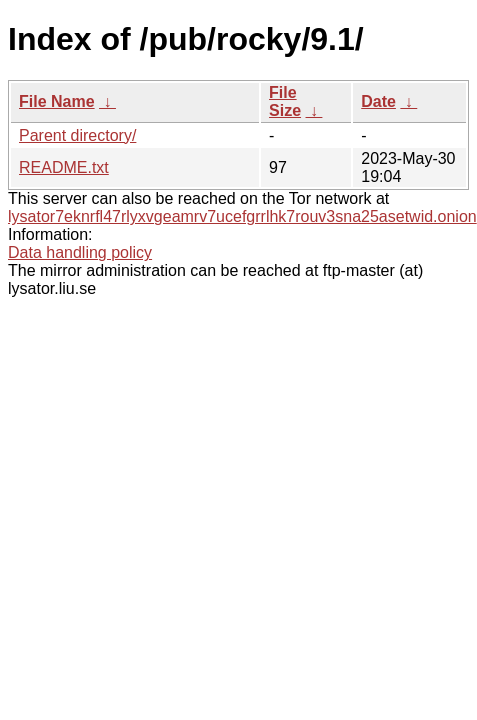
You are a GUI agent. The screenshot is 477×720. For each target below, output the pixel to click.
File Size (285, 101)
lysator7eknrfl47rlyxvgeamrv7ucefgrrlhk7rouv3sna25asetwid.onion (242, 216)
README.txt (64, 167)
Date (378, 101)
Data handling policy (80, 252)
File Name (57, 101)
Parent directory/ (77, 135)
